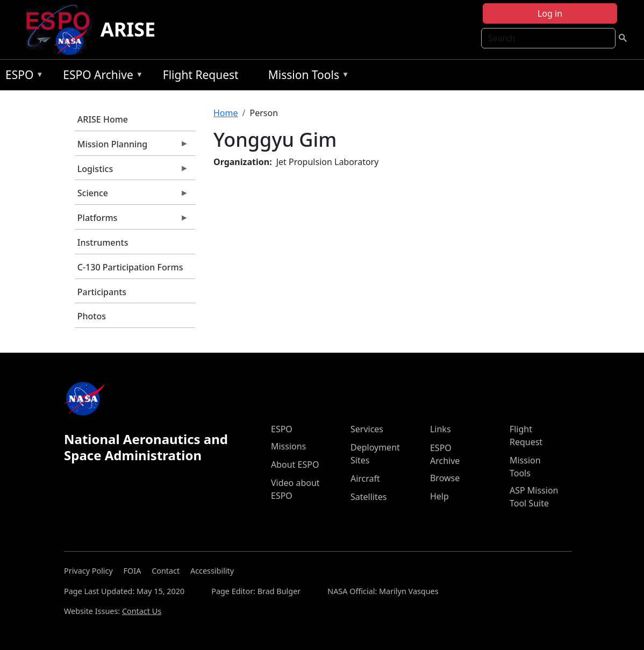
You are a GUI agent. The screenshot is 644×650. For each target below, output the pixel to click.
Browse (445, 478)
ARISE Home (103, 119)
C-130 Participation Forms (130, 267)
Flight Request (201, 75)
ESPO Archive (100, 77)
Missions (288, 446)
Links (441, 429)
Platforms (132, 220)
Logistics (132, 172)
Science (132, 196)
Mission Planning (132, 147)
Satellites (368, 497)
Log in (550, 13)
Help (439, 496)
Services (367, 429)
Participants (102, 292)
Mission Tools (306, 77)
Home (226, 113)
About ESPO (295, 465)
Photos (92, 316)
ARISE (128, 29)
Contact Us (142, 611)
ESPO (22, 77)
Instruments (103, 242)
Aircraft (365, 478)
